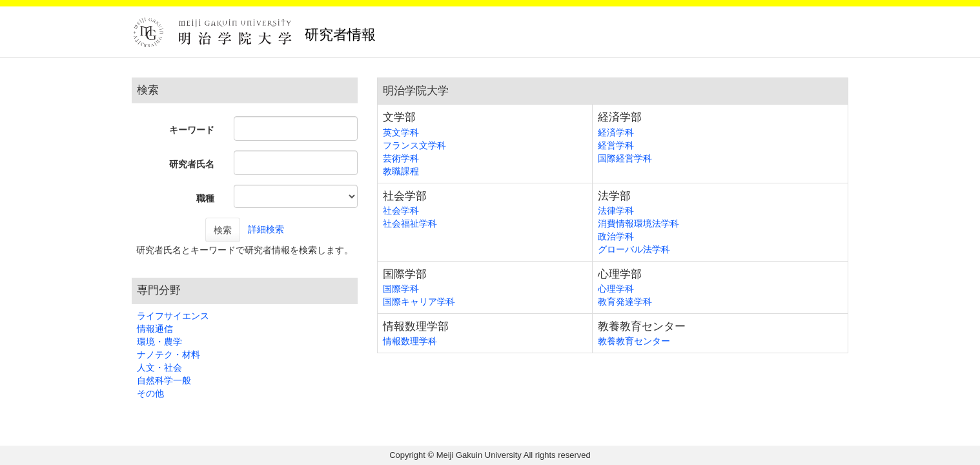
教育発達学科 (625, 302)
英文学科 (401, 132)
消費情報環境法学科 (638, 223)
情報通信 (155, 329)
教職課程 (401, 171)
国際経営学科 (625, 158)
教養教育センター (634, 341)
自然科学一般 (164, 380)
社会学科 (401, 211)
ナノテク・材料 (168, 355)
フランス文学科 (414, 145)
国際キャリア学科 (419, 302)
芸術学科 (401, 158)
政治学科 (616, 236)
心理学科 (616, 289)
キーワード (192, 130)
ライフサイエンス (173, 316)
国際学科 (401, 289)
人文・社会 (159, 367)
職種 (205, 198)
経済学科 (616, 132)
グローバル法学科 (634, 249)
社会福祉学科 (410, 223)
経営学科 (616, 145)
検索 (223, 230)
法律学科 (616, 211)
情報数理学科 (410, 341)
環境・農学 (159, 342)
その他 (150, 393)
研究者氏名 (192, 164)
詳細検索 (266, 229)
